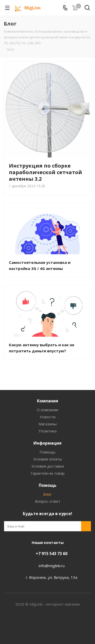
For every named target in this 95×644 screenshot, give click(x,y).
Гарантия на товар (48, 473)
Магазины (48, 424)
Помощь (48, 452)
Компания (48, 401)
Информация (48, 443)
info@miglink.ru (52, 566)
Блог (48, 494)
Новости (48, 417)
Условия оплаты (48, 459)
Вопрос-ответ (48, 501)
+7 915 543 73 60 (52, 554)
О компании (48, 410)
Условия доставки (48, 466)
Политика (48, 431)
